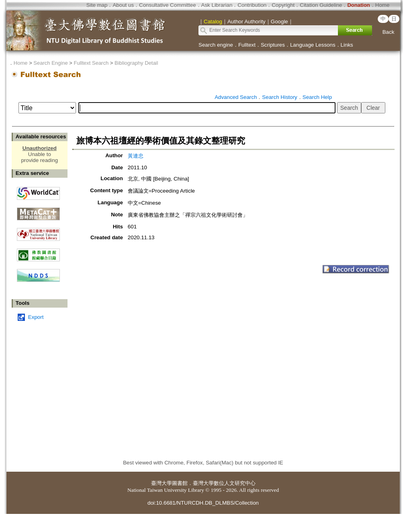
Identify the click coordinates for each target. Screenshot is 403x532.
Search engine (216, 45)
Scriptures (273, 45)
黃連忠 (136, 156)
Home (383, 5)
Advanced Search (236, 97)
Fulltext (247, 45)
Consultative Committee (167, 5)
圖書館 (180, 483)
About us (123, 5)
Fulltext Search (91, 63)
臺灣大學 (162, 483)
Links (347, 45)
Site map (97, 5)
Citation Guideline (321, 5)
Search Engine (50, 63)
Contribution (252, 5)
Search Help (317, 97)
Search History (279, 97)
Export (36, 317)
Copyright (283, 5)
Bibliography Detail (136, 63)
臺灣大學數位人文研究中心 (224, 483)
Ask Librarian (217, 5)
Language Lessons (313, 45)
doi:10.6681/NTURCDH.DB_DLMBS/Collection (203, 503)
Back (389, 32)
